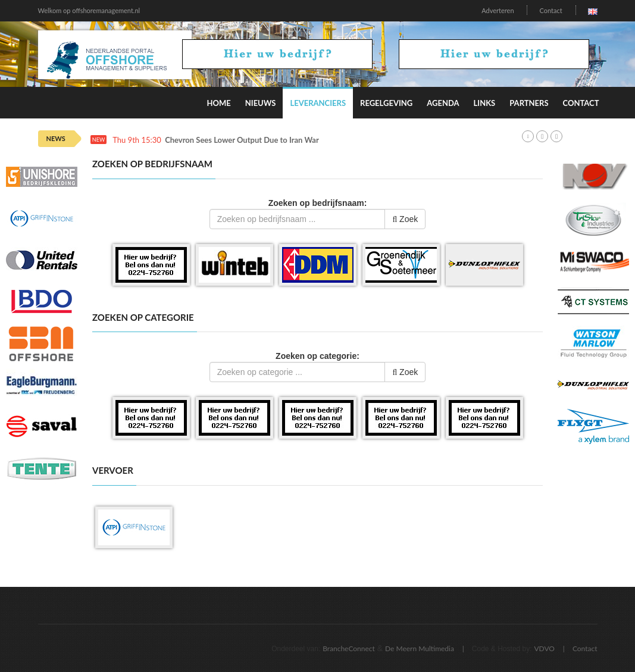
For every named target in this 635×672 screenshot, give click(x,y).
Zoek (405, 219)
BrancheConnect (349, 648)
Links (485, 103)
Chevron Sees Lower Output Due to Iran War (242, 140)
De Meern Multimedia (420, 648)
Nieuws (261, 103)
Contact (550, 10)
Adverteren (498, 10)
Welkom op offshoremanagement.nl (89, 10)
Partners (529, 103)
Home (218, 103)
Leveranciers (318, 103)
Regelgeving (386, 103)
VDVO (544, 648)
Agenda (443, 103)
